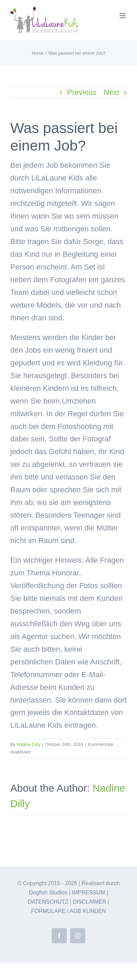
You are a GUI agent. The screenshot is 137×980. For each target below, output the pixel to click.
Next (111, 92)
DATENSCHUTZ (48, 902)
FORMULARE (48, 911)
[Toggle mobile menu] (123, 16)
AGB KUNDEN (88, 911)
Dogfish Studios (48, 893)
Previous (82, 92)
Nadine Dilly (29, 744)
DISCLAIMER (89, 902)
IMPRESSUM (89, 893)
